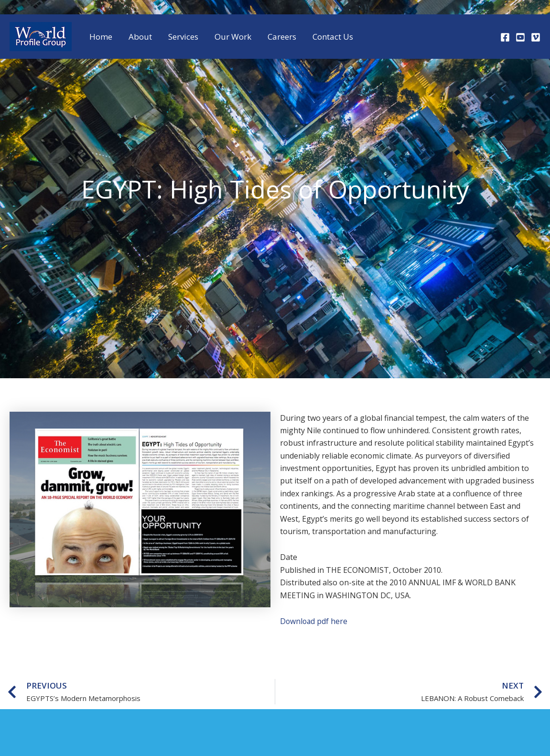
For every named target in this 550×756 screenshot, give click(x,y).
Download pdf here (314, 621)
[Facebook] (505, 37)
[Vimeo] (536, 37)
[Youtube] (520, 37)
